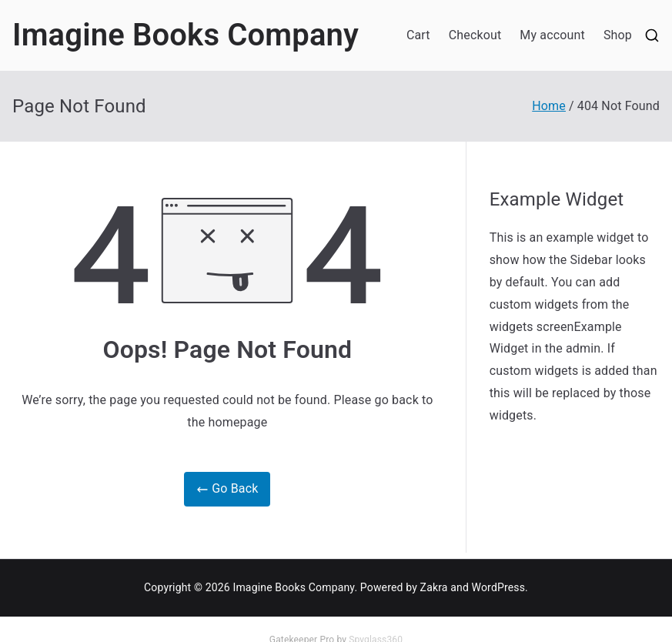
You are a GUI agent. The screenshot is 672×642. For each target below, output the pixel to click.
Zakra (434, 587)
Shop (618, 35)
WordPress (498, 587)
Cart (418, 35)
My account (552, 35)
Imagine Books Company (186, 35)
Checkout (475, 35)
